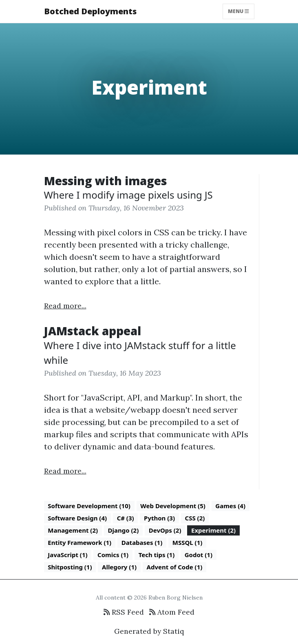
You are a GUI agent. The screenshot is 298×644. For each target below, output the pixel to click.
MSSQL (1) (188, 542)
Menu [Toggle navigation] (238, 11)
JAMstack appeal (93, 331)
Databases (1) (142, 542)
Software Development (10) (89, 506)
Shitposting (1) (70, 567)
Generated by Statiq (149, 631)
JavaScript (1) (67, 555)
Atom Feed (172, 612)
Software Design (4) (77, 518)
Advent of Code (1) (175, 567)
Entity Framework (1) (79, 542)
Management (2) (73, 530)
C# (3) (126, 518)
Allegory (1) (119, 567)
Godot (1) (199, 555)
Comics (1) (113, 555)
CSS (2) (195, 518)
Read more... (65, 306)
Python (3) (159, 518)
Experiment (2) (213, 530)
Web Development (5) (173, 506)
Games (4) (230, 506)
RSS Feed (124, 612)
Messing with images (105, 181)
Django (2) (124, 530)
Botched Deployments (90, 11)
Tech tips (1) (157, 555)
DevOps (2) (165, 530)
